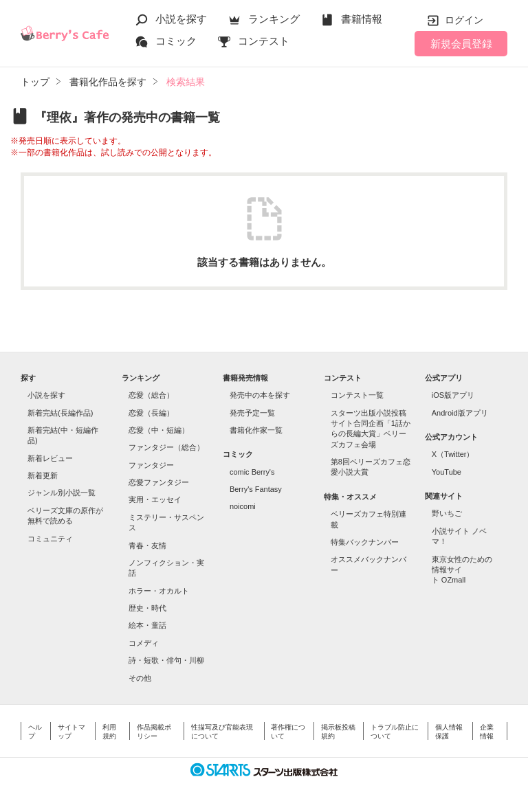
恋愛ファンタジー (159, 482)
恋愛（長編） (151, 413)
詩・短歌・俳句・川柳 (166, 660)
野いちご (447, 513)
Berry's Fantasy (256, 489)
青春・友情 (147, 545)
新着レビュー (50, 458)
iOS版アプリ (453, 395)
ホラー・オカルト (159, 591)
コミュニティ (50, 539)
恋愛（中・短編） (159, 430)
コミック (176, 41)
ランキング (274, 19)
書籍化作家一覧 (256, 430)
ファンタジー (151, 465)
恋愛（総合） (151, 395)
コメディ (144, 643)
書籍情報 (362, 19)
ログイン (464, 20)
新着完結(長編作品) (60, 413)
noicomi (243, 506)
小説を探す (181, 19)
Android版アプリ (460, 413)
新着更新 (43, 475)
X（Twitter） (453, 454)
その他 (140, 678)
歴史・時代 (147, 608)
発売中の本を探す (260, 395)
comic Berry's (252, 472)
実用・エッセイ (155, 499)
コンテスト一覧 (357, 395)
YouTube (447, 472)
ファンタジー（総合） (166, 447)
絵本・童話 (147, 625)
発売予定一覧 (252, 413)
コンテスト (264, 41)
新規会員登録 (461, 44)
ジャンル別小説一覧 (62, 493)
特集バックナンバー (365, 542)
